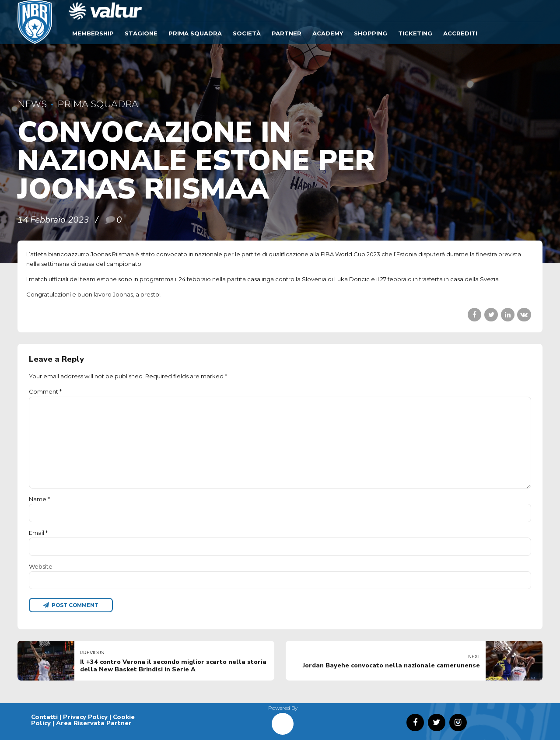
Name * (39, 499)
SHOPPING (371, 33)
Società (247, 33)
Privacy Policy (85, 717)
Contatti (44, 717)
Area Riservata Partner (94, 723)
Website (41, 566)
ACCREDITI (460, 33)
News (32, 104)
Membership (93, 33)
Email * (38, 533)
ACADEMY (328, 33)
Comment (45, 391)
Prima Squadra (195, 33)
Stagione (141, 33)
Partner (287, 33)
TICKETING (415, 33)
